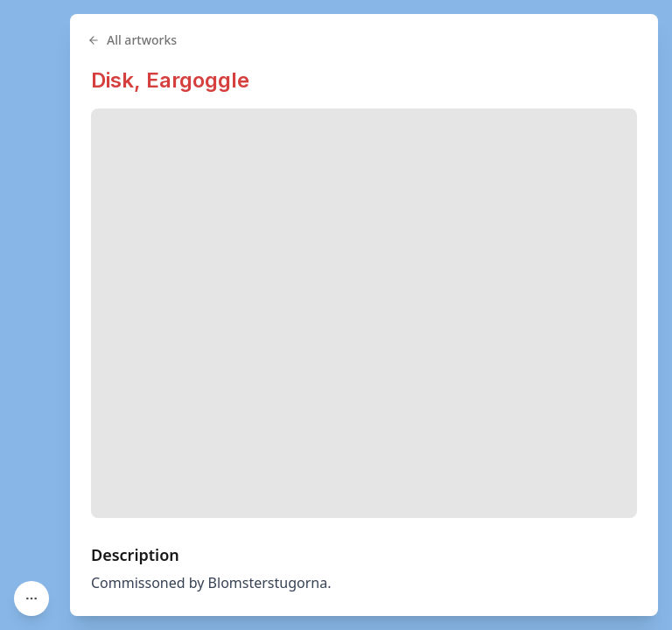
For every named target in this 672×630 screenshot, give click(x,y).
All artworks (132, 40)
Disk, (119, 80)
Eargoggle (198, 80)
